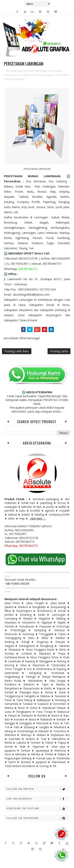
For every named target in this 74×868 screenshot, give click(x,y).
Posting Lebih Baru (17, 351)
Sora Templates (28, 856)
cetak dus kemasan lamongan (28, 71)
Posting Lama (59, 351)
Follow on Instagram (38, 818)
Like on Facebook (38, 799)
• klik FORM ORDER (17, 584)
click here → (38, 518)
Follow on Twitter (38, 789)
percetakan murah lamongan (36, 75)
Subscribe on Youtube (38, 809)
